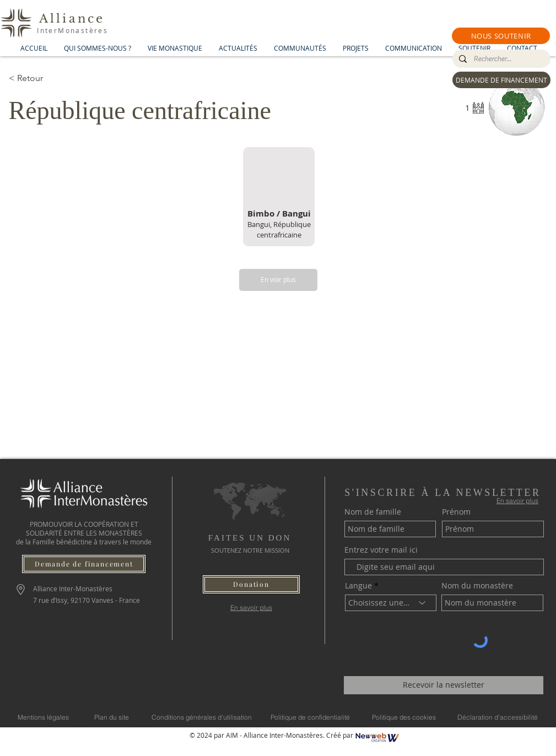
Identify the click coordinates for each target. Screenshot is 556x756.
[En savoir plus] (251, 607)
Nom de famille (373, 512)
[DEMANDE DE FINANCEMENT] (501, 80)
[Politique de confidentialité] (310, 717)
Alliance (72, 19)
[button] (501, 36)
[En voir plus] (278, 280)
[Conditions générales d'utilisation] (202, 717)
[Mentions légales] (43, 717)
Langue (358, 586)
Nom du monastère (477, 586)
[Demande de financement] (84, 564)
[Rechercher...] (500, 59)
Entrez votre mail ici (381, 550)
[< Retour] (48, 78)
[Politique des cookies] (404, 717)
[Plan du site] (112, 717)
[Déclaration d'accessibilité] (498, 717)
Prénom (456, 512)
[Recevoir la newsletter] (444, 685)
